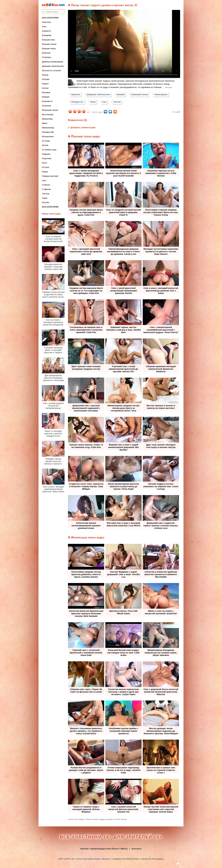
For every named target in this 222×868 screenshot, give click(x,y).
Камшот (45, 84)
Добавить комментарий (83, 127)
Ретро (44, 163)
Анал (44, 27)
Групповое (46, 57)
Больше (169, 87)
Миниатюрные (48, 128)
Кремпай (46, 97)
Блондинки (47, 35)
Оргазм (45, 145)
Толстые (46, 194)
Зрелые (45, 75)
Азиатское (46, 22)
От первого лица (49, 150)
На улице (46, 141)
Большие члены (49, 49)
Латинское (47, 106)
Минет (45, 123)
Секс (44, 180)
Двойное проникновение (52, 62)
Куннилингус (47, 101)
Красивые (46, 92)
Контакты (137, 849)
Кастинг (45, 88)
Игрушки (46, 79)
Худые (45, 198)
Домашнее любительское (53, 66)
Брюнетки (46, 53)
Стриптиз (46, 185)
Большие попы (48, 40)
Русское (46, 167)
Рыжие (45, 172)
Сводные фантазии (50, 176)
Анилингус (47, 31)
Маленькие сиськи (50, 110)
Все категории (50, 18)
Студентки (46, 189)
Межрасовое (47, 119)
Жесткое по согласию (51, 71)
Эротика (46, 202)
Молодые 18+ (48, 132)
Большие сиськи (49, 44)
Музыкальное (48, 136)
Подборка (46, 154)
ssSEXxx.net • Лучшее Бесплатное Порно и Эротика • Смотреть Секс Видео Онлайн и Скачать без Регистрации (114, 859)
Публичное (47, 158)
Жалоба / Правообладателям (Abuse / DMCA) (104, 849)
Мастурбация (48, 114)
